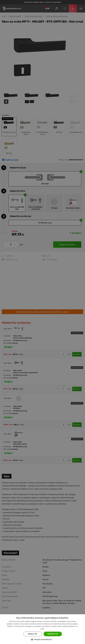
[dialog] (42, 322)
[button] (42, 640)
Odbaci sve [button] (33, 634)
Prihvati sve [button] (53, 634)
